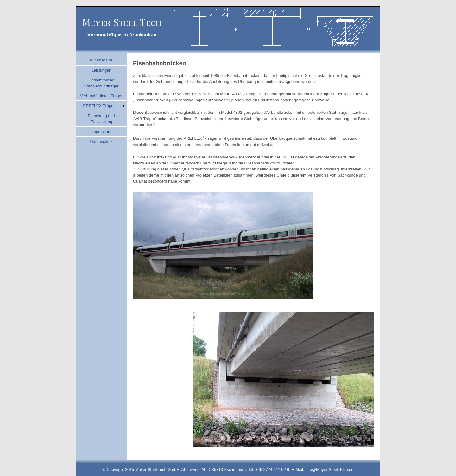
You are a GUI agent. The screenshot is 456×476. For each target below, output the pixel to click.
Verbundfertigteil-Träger (101, 96)
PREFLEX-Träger (99, 106)
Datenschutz (101, 142)
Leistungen (101, 70)
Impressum (101, 132)
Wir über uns (101, 60)
